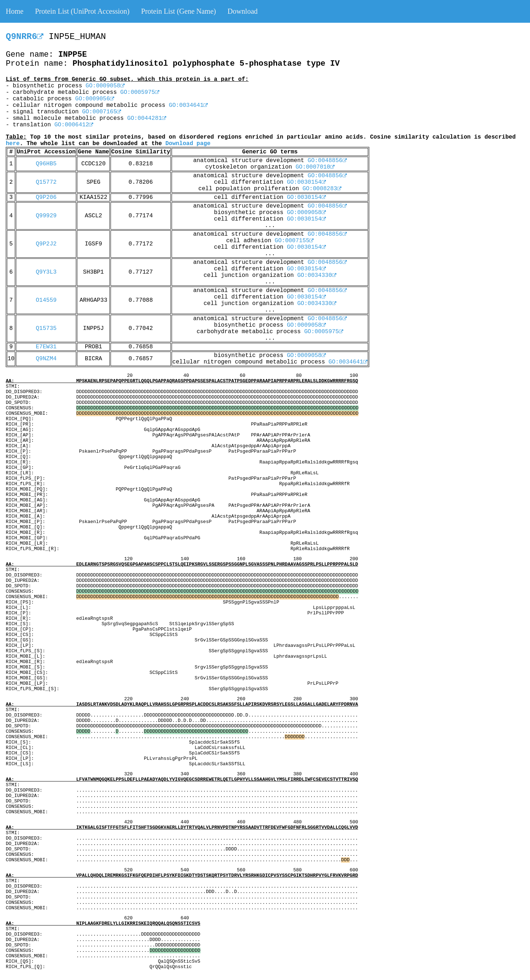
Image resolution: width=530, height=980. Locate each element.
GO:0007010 (315, 167)
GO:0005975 (140, 92)
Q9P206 (46, 197)
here (13, 144)
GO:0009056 (95, 99)
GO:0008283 (322, 189)
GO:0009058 (105, 86)
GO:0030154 (306, 182)
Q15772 (46, 182)
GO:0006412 (74, 125)
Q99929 (46, 216)
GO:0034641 (188, 105)
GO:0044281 (147, 118)
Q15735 (46, 328)
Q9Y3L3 (46, 272)
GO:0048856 (327, 161)
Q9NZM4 (46, 359)
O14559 (46, 300)
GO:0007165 (102, 112)
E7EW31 (46, 347)
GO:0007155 (294, 241)
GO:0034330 (317, 275)
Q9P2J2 (46, 244)
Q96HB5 (46, 164)
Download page (188, 144)
